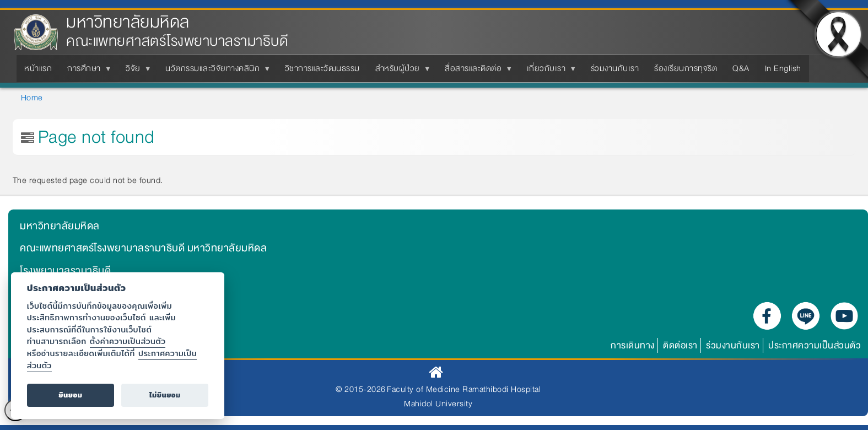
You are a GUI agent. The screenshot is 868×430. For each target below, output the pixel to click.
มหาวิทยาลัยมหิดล (128, 22)
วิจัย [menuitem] (135, 72)
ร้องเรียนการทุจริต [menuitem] (686, 68)
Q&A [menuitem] (741, 68)
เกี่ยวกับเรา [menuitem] (549, 72)
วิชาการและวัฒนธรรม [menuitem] (322, 68)
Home (32, 98)
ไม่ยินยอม (165, 395)
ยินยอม (70, 395)
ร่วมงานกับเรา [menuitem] (615, 68)
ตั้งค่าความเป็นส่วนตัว (128, 341)
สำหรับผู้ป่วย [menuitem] (400, 72)
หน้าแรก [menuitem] (38, 68)
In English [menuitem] (783, 68)
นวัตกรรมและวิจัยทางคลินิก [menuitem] (215, 72)
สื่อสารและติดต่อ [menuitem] (475, 72)
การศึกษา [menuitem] (86, 72)
